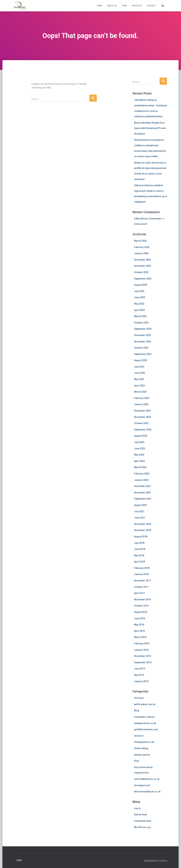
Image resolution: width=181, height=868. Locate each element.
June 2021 (140, 518)
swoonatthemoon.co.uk (147, 779)
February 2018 (142, 568)
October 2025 (141, 272)
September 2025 (143, 279)
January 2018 (141, 574)
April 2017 (139, 593)
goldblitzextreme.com (146, 729)
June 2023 (140, 373)
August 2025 (141, 285)
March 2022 (140, 467)
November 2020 (143, 524)
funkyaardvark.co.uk (145, 723)
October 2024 (141, 323)
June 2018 (140, 549)
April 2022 (139, 461)
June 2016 (140, 618)
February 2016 (142, 644)
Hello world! (141, 224)
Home (100, 6)
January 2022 (141, 480)
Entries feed (140, 815)
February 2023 (142, 398)
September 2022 (143, 430)
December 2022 (142, 411)
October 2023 (141, 348)
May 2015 (139, 675)
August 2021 (141, 505)
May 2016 (139, 625)
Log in (137, 808)
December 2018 (142, 530)
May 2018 (139, 555)
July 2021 (139, 511)
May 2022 (139, 455)
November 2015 (143, 656)
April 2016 (139, 631)
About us (112, 6)
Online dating (141, 748)
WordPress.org (142, 827)
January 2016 (141, 650)
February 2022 (142, 474)
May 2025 (139, 304)
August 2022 (141, 436)
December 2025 (142, 260)
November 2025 (143, 266)
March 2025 (140, 316)
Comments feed (143, 821)
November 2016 (143, 599)
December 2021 (142, 486)
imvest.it (139, 736)
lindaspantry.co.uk (144, 742)
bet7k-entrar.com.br (145, 704)
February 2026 (142, 247)
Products (137, 6)
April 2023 (139, 386)
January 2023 (141, 404)
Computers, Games (144, 717)
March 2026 (140, 241)
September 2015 (143, 662)
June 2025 (140, 297)
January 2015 (141, 681)
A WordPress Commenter (148, 219)
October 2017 (141, 587)
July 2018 (139, 543)
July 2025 (139, 291)
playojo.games (142, 755)
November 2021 (143, 493)
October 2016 (141, 606)
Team (124, 6)
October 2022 (141, 423)
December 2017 (142, 581)
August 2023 (141, 360)
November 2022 (143, 417)
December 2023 (142, 335)
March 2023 (140, 392)
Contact (151, 6)
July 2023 (139, 367)
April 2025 (139, 310)
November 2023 (143, 342)
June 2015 (140, 669)
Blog (137, 711)
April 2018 (139, 562)
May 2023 (139, 379)
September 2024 (143, 329)
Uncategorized (142, 785)
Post (136, 761)
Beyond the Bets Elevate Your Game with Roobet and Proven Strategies (150, 128)
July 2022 (139, 442)
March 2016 (140, 637)
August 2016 (141, 612)
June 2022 (140, 449)
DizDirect (163, 861)
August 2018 (141, 537)
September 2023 (143, 354)
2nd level (139, 698)
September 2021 (143, 499)
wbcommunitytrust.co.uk (147, 792)
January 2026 (141, 253)
